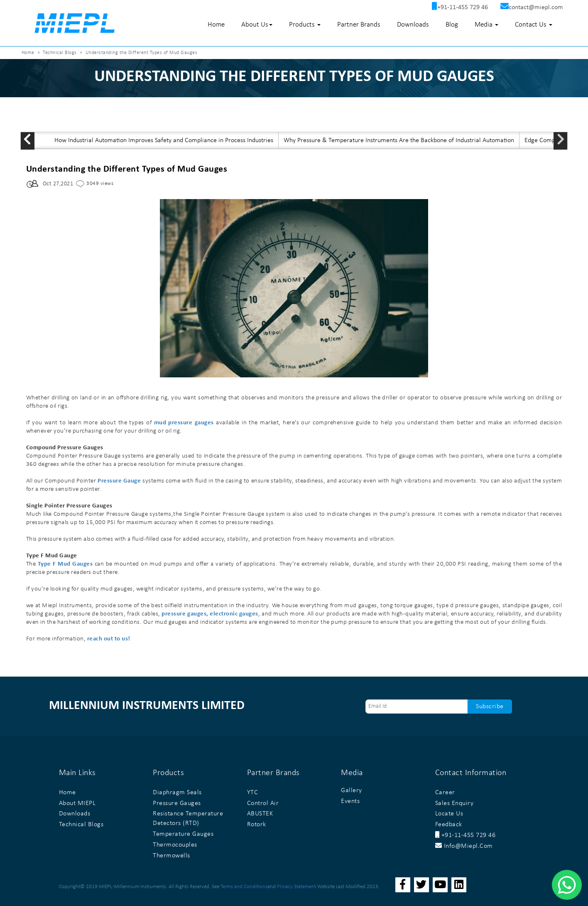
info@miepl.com (464, 846)
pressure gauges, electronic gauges (210, 614)
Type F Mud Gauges (65, 564)
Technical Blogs (60, 53)
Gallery (352, 790)
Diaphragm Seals (177, 793)
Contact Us (534, 25)
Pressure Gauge (119, 481)
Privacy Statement (296, 887)
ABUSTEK (260, 814)
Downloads (413, 25)
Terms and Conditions (244, 887)
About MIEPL (77, 803)
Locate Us (449, 814)
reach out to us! (109, 639)
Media (486, 25)
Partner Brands (359, 25)
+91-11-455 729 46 (465, 835)
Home (216, 25)
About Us (257, 25)
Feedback (449, 825)
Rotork (257, 825)
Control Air (263, 803)
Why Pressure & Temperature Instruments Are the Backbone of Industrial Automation (399, 140)
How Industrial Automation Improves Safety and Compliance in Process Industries (164, 140)
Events (350, 801)
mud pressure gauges (184, 423)
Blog (452, 25)
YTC (253, 793)
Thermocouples (175, 845)
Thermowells (171, 856)
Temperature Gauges (183, 834)
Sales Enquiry (454, 803)
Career (445, 793)
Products (305, 25)
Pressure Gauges (177, 803)
